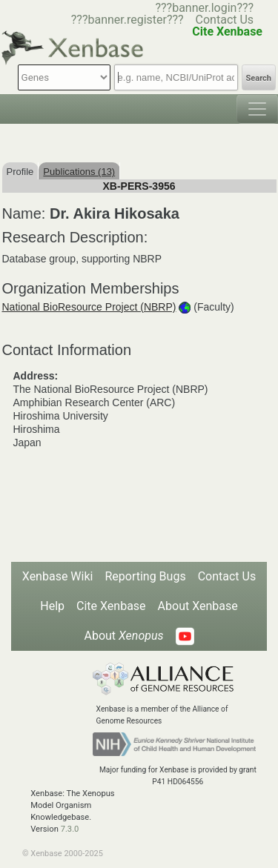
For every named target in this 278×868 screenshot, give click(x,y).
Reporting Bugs (145, 576)
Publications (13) (79, 172)
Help (52, 606)
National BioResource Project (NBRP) (89, 307)
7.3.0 (70, 829)
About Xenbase (198, 606)
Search (259, 78)
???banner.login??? (204, 8)
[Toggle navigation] (257, 109)
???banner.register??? (128, 20)
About (123, 636)
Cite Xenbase (111, 606)
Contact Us (225, 20)
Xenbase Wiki (58, 576)
